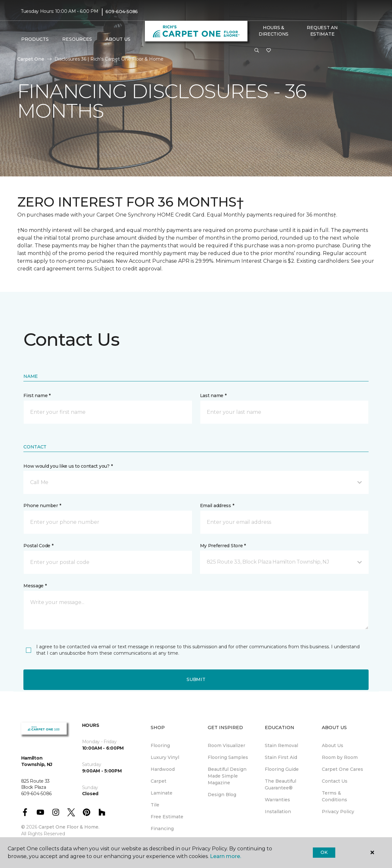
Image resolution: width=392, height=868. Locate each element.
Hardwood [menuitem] (163, 769)
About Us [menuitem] (333, 745)
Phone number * (42, 506)
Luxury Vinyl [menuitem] (165, 757)
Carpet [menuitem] (158, 781)
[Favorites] (269, 51)
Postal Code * (38, 546)
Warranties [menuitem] (277, 800)
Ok (324, 852)
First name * (37, 396)
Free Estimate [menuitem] (167, 817)
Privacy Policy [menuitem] (338, 812)
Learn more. (225, 856)
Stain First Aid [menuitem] (281, 757)
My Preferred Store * (223, 546)
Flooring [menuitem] (160, 745)
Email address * (217, 506)
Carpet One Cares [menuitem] (342, 769)
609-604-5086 (122, 12)
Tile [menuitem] (155, 805)
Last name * (213, 396)
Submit (196, 679)
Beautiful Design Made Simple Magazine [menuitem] (227, 776)
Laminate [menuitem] (162, 793)
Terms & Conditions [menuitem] (334, 796)
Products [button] (35, 39)
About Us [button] (118, 39)
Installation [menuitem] (278, 812)
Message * (35, 586)
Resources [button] (77, 39)
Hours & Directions (274, 31)
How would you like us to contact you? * (68, 466)
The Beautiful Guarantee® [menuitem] (280, 784)
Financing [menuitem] (162, 829)
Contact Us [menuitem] (335, 781)
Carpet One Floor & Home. (69, 827)
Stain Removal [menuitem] (281, 745)
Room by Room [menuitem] (340, 757)
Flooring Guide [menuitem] (282, 769)
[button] (257, 51)
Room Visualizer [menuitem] (226, 745)
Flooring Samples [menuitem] (228, 757)
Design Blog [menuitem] (222, 795)
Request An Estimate (322, 31)
